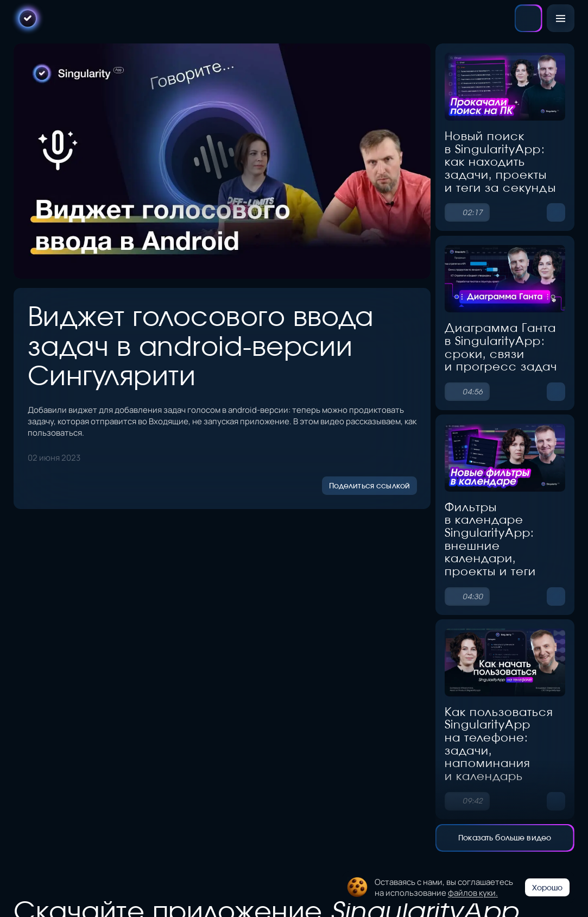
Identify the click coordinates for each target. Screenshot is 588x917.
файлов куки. (473, 892)
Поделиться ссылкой (369, 484)
